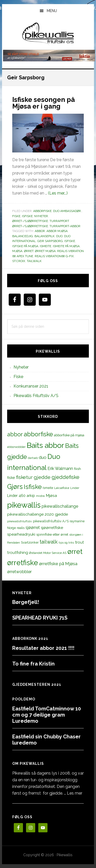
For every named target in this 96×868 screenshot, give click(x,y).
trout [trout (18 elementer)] (79, 542)
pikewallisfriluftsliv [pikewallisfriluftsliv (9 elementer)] (20, 521)
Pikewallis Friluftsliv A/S (36, 396)
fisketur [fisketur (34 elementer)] (24, 477)
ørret (29, 251)
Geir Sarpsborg (50, 241)
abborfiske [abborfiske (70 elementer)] (38, 434)
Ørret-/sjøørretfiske (30, 221)
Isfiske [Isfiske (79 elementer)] (33, 487)
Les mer (75, 793)
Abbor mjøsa (57, 231)
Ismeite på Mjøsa (66, 246)
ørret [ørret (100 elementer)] (75, 552)
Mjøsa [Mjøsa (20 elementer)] (51, 495)
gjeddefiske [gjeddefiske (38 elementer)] (65, 477)
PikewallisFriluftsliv (48, 34)
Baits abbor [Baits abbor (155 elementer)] (45, 445)
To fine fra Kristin (33, 664)
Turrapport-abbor (65, 226)
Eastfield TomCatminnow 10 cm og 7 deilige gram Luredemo (47, 715)
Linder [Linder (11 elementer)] (75, 488)
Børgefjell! (26, 602)
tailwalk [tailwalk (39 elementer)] (49, 542)
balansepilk (45, 236)
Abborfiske (42, 211)
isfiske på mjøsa (25, 246)
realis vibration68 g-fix (54, 256)
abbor (40, 231)
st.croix (19, 261)
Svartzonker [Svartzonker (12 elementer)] (30, 542)
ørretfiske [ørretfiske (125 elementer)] (23, 563)
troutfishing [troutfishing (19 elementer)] (18, 553)
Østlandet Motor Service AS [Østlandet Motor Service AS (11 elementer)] (48, 553)
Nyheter (41, 216)
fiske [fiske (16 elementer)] (11, 478)
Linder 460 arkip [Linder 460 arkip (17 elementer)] (21, 495)
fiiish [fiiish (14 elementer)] (77, 469)
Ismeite (46, 246)
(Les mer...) (58, 193)
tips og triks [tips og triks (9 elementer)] (66, 543)
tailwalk (34, 261)
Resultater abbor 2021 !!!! (43, 648)
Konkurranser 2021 (31, 386)
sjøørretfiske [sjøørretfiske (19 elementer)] (52, 528)
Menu (52, 11)
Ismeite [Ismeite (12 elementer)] (48, 488)
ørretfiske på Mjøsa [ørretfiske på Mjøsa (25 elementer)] (58, 564)
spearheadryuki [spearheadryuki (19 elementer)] (21, 534)
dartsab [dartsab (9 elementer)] (33, 458)
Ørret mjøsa (45, 251)
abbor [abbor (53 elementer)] (15, 434)
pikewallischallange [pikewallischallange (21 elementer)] (60, 506)
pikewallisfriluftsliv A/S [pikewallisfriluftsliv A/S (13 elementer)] (51, 521)
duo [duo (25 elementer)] (43, 457)
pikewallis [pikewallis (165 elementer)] (24, 505)
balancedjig (23, 236)
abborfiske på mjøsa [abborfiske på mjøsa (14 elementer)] (69, 435)
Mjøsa (17, 251)
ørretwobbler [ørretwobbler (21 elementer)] (19, 572)
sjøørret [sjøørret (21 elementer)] (33, 528)
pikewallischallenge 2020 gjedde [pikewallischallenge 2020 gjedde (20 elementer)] (38, 514)
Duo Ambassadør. (67, 211)
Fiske (16, 216)
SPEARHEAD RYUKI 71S (40, 618)
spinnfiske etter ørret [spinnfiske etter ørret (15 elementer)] (52, 534)
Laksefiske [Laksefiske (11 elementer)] (62, 488)
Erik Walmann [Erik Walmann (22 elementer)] (60, 469)
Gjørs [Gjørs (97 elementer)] (15, 487)
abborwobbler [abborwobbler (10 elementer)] (16, 447)
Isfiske (27, 216)
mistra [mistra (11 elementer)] (40, 496)
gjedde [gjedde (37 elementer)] (42, 477)
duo (59, 236)
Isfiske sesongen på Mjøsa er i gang (44, 103)
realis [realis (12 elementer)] (21, 528)
